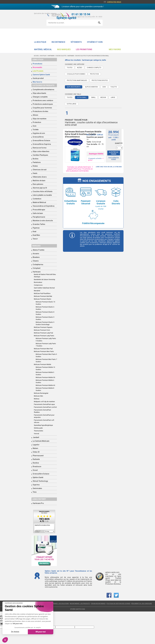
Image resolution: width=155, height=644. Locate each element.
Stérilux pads (38, 428)
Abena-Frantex (39, 250)
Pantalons (37, 162)
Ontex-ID (36, 452)
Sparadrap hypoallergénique (43, 425)
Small (93, 97)
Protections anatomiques (43, 104)
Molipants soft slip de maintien (44, 402)
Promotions (37, 64)
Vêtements (76, 42)
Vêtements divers (40, 177)
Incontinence (58, 42)
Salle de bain (38, 213)
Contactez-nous (114, 2)
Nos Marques (64, 49)
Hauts (35, 173)
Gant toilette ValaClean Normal (44, 288)
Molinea (37, 399)
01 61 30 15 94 (81, 14)
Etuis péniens (38, 184)
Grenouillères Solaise (41, 140)
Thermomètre (39, 431)
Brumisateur (38, 282)
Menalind (37, 291)
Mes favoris (115, 49)
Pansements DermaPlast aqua (44, 404)
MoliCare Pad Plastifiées (42, 293)
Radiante (36, 459)
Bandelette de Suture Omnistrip (45, 280)
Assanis (36, 254)
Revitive (36, 463)
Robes (35, 166)
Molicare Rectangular (41, 393)
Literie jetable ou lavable (42, 195)
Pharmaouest (38, 456)
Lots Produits (38, 71)
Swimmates (37, 488)
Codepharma (38, 264)
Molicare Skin (38, 396)
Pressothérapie (39, 210)
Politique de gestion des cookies (118, 604)
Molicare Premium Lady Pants (44, 336)
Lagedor (36, 445)
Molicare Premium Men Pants (44, 351)
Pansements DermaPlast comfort (45, 407)
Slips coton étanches (41, 151)
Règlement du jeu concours (142, 604)
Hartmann (37, 272)
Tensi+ (35, 239)
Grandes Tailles (39, 224)
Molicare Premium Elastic (43, 299)
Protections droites (40, 111)
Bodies (36, 159)
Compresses (38, 285)
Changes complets (40, 97)
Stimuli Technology (40, 481)
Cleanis (36, 261)
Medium (103, 97)
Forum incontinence (98, 604)
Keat (34, 231)
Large (113, 97)
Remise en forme (40, 148)
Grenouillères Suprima (42, 144)
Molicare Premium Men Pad (43, 349)
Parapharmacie (39, 217)
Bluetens (36, 257)
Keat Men (36, 235)
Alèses (35, 115)
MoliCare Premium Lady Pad (43, 333)
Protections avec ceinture (43, 100)
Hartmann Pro (38, 503)
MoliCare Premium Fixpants (43, 327)
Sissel (35, 470)
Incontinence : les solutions (58, 604)
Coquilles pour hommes (42, 108)
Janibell (36, 437)
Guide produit (38, 78)
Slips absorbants (39, 93)
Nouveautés (37, 67)
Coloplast (37, 268)
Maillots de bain (39, 181)
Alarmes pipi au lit (40, 188)
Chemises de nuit (40, 170)
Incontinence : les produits (80, 604)
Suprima (36, 485)
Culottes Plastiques (40, 155)
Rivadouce (37, 466)
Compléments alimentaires (43, 90)
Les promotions (84, 49)
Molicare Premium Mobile (43, 364)
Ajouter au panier (114, 153)
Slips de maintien (40, 119)
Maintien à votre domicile (43, 221)
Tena (35, 492)
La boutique (40, 42)
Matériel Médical (43, 49)
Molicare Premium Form (42, 330)
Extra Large (72, 104)
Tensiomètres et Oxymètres (44, 206)
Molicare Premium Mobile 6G (45, 385)
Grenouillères (38, 137)
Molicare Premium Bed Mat (43, 296)
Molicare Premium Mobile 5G (45, 377)
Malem (35, 448)
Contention (37, 199)
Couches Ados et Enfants (43, 191)
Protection (37, 122)
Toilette (36, 130)
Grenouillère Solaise (41, 474)
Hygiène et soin (95, 42)
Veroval (36, 434)
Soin (35, 126)
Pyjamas (36, 228)
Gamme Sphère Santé (41, 75)
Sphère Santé (38, 477)
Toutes (70, 68)
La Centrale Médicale (41, 441)
